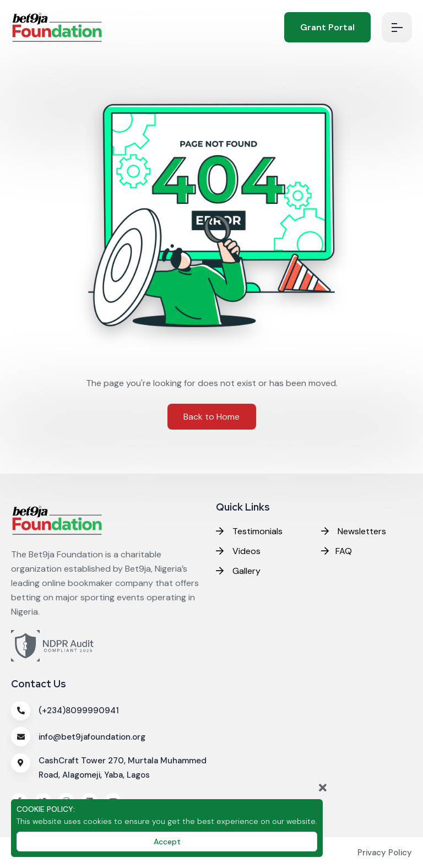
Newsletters (354, 531)
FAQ (337, 551)
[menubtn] (397, 27)
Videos (238, 551)
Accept (167, 842)
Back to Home (211, 417)
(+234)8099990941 (79, 710)
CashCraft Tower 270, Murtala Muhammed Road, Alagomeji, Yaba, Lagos (123, 768)
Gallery (238, 571)
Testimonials (249, 531)
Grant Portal (327, 27)
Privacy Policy (385, 853)
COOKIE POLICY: (46, 809)
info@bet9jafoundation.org (92, 737)
